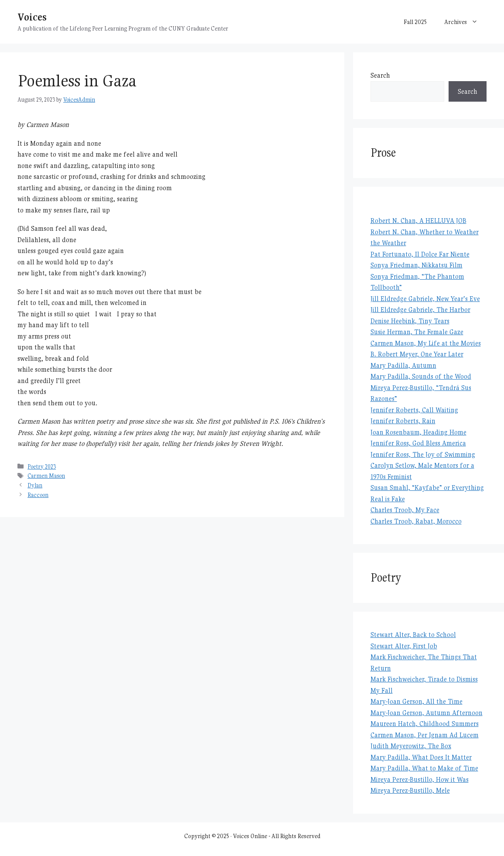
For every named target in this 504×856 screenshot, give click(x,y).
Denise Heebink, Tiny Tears (410, 321)
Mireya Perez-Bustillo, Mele (410, 790)
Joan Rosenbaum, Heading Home (418, 432)
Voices (32, 17)
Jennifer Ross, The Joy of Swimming (423, 454)
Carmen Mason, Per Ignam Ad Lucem (425, 735)
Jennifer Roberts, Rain (403, 421)
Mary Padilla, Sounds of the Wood (421, 376)
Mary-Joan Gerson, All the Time (417, 701)
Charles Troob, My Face (405, 510)
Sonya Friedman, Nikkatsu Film (417, 265)
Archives (465, 22)
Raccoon (38, 495)
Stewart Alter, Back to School (413, 635)
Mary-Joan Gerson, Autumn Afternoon (427, 713)
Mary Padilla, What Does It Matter (421, 757)
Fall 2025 (415, 22)
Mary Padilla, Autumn (403, 365)
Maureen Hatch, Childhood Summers (425, 724)
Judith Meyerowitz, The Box (411, 746)
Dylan (35, 485)
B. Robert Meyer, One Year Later (417, 354)
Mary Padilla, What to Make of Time (424, 768)
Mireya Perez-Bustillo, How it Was (420, 779)
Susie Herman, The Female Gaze (417, 332)
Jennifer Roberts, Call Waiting (414, 410)
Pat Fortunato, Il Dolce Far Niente (420, 254)
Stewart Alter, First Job (404, 646)
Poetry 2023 (42, 467)
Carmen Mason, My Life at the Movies (426, 343)
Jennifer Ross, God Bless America (418, 443)
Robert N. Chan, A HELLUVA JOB (418, 221)
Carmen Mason (46, 476)
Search (380, 75)
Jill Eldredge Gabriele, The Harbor (420, 310)
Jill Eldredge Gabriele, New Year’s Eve (425, 299)
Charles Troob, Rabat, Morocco (416, 521)
